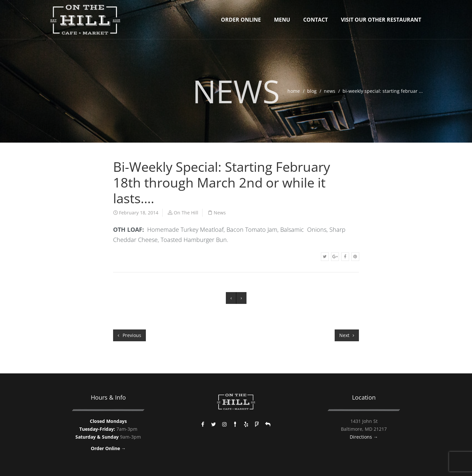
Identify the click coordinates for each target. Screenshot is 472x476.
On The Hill (186, 213)
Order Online (241, 20)
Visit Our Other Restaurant (381, 20)
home (294, 91)
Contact (315, 20)
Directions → (364, 437)
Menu (282, 20)
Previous (129, 335)
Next (347, 335)
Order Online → (108, 448)
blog (312, 91)
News (330, 91)
